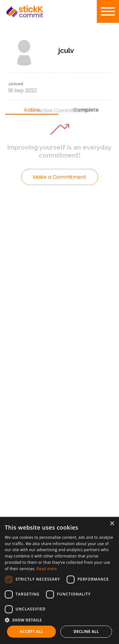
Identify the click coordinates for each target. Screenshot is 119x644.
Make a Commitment (60, 177)
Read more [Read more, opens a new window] (47, 569)
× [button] (112, 524)
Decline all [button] (86, 631)
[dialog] (60, 580)
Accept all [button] (31, 631)
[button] (60, 620)
